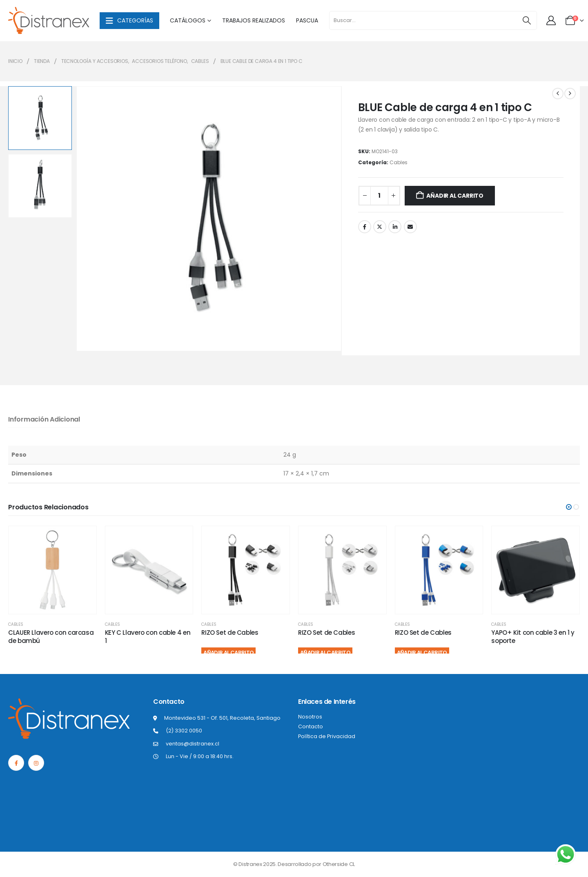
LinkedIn (395, 227)
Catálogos (188, 20)
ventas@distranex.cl (193, 744)
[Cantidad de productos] (379, 196)
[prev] (558, 94)
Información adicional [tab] (44, 419)
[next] (570, 94)
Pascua (307, 20)
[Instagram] (36, 763)
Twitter (380, 227)
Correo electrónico (410, 227)
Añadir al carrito (455, 196)
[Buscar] (527, 20)
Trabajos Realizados (254, 20)
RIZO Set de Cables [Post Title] (230, 633)
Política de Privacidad (327, 736)
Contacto (311, 726)
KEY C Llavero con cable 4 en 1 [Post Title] (148, 637)
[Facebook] (16, 763)
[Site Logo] (49, 21)
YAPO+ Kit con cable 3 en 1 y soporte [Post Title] (533, 637)
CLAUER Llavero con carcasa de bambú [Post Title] (51, 637)
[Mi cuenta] (552, 20)
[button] (569, 507)
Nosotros (310, 717)
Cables (399, 162)
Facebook (365, 227)
